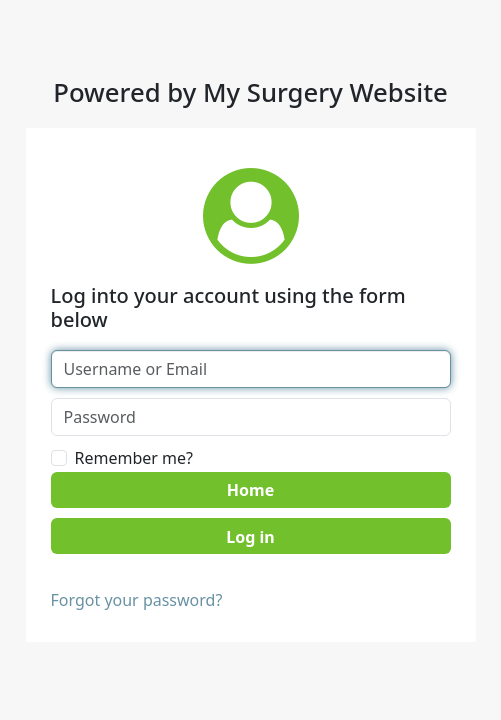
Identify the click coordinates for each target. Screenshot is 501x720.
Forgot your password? (137, 600)
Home (250, 490)
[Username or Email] (251, 369)
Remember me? (134, 458)
